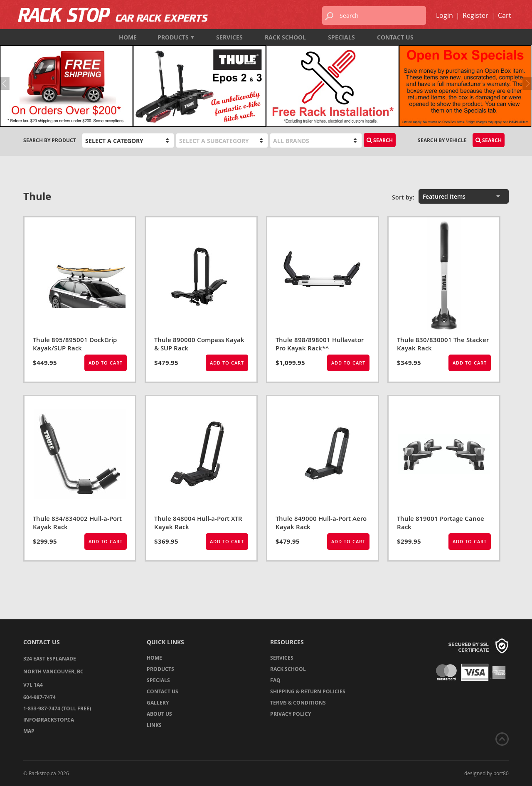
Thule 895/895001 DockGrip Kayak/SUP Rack (75, 344)
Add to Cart (106, 363)
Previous (6, 84)
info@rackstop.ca (49, 720)
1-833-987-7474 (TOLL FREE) (57, 708)
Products (176, 37)
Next (526, 84)
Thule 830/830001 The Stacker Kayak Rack (443, 344)
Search (380, 140)
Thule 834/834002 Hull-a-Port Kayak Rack (77, 523)
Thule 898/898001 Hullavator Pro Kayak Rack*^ (320, 344)
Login (445, 15)
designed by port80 (486, 773)
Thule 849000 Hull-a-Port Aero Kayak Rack (321, 523)
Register (475, 15)
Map (29, 731)
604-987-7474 (39, 697)
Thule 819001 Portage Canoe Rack (441, 523)
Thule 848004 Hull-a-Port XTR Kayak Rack (198, 523)
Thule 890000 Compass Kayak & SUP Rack (199, 344)
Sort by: (403, 197)
